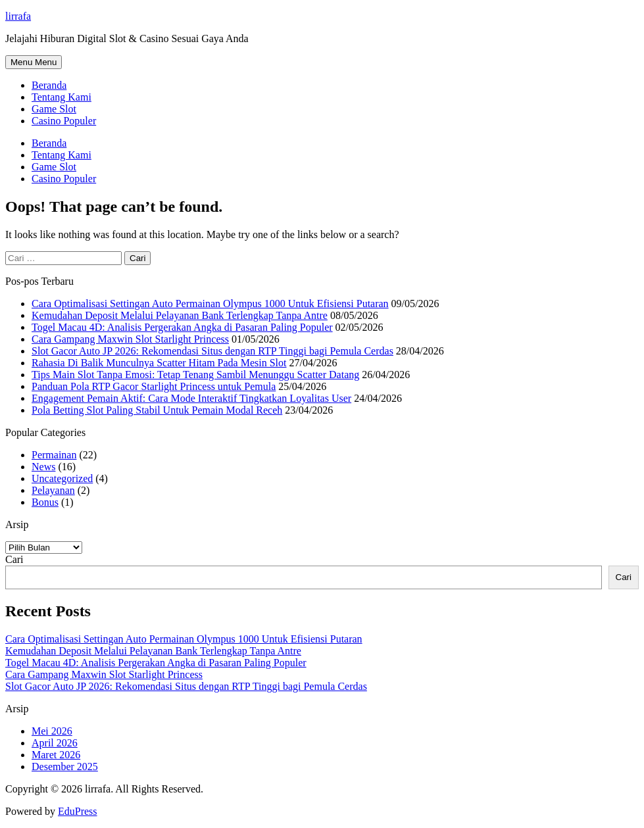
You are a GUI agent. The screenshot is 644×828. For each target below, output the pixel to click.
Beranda (49, 85)
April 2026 (55, 743)
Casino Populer (64, 121)
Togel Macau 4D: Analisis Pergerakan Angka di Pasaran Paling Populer (182, 327)
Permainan (54, 455)
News (43, 467)
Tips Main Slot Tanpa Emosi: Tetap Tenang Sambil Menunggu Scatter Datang (195, 375)
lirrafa (18, 16)
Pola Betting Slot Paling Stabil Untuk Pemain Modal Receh (157, 410)
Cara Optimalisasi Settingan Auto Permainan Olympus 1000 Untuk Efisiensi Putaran (210, 304)
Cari (14, 559)
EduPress (78, 811)
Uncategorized (62, 478)
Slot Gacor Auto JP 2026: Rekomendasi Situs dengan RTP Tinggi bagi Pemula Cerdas (212, 351)
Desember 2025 (65, 767)
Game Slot (54, 109)
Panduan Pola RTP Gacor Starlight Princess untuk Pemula (154, 386)
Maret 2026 (56, 755)
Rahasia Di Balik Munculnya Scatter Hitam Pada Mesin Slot (159, 363)
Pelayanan (53, 490)
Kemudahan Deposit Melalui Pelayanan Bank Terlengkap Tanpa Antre (180, 315)
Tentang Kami (62, 97)
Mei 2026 (52, 731)
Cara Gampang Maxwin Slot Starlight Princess (130, 339)
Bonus (45, 502)
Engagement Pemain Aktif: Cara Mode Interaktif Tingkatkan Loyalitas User (191, 398)
